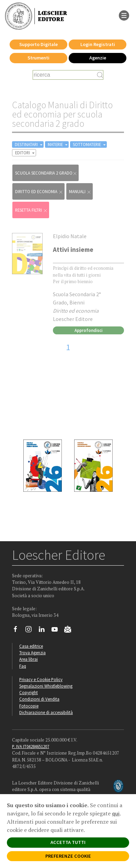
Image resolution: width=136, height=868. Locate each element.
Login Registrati (98, 44)
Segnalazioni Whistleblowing (46, 686)
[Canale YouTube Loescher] (57, 631)
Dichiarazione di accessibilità (46, 712)
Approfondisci (88, 330)
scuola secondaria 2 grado (46, 173)
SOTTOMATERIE (90, 144)
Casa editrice (31, 646)
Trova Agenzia (32, 653)
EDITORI (25, 153)
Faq (23, 666)
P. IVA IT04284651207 (31, 746)
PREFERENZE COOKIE (68, 856)
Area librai (29, 659)
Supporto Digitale (38, 44)
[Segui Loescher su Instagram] (31, 631)
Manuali (80, 192)
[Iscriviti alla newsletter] (70, 630)
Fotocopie (29, 706)
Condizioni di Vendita (39, 699)
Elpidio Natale (70, 236)
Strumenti (38, 58)
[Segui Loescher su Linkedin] (44, 631)
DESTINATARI (29, 144)
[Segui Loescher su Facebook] (18, 631)
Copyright (29, 692)
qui (116, 813)
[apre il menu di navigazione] (124, 15)
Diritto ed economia (39, 192)
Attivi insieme (73, 249)
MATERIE (58, 144)
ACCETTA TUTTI (68, 842)
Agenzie (98, 58)
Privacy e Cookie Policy (41, 679)
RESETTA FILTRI (31, 210)
